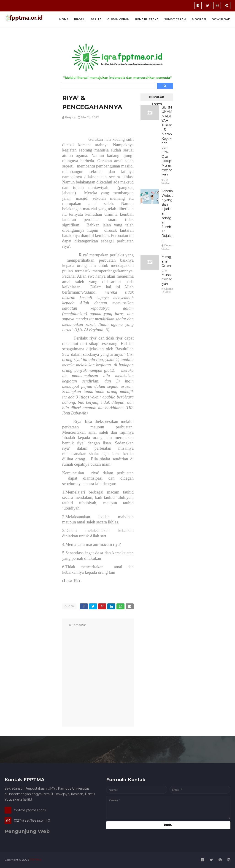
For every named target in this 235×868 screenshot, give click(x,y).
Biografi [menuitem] (199, 19)
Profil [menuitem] (80, 19)
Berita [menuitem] (96, 19)
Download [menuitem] (221, 19)
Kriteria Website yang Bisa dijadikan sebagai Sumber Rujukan (167, 216)
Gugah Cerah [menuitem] (118, 19)
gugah (69, 606)
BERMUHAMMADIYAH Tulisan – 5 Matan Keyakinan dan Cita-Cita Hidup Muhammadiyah (167, 141)
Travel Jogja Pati (73, 860)
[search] (108, 86)
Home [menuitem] (64, 19)
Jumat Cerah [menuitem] (175, 19)
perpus (70, 117)
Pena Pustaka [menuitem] (147, 19)
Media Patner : (52, 860)
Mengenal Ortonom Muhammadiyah (167, 270)
